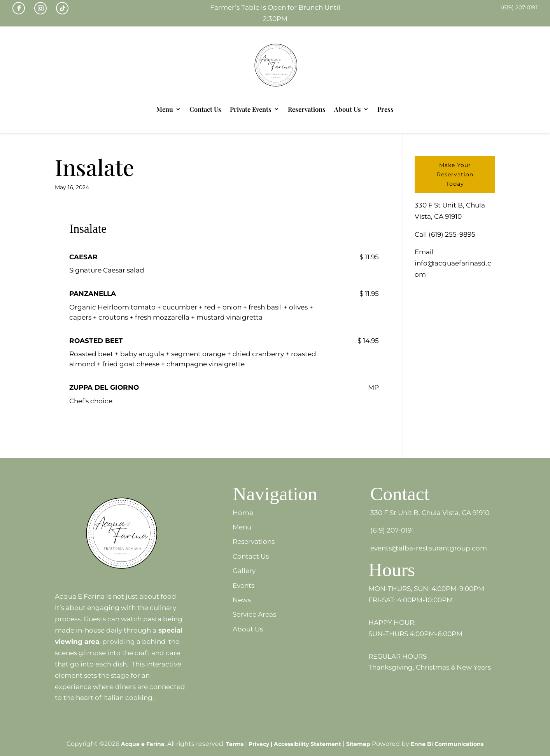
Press (385, 109)
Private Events (251, 109)
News (242, 600)
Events (243, 585)
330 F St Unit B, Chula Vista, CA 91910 (430, 513)
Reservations (307, 109)
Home (243, 513)
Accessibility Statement (307, 744)
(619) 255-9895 (452, 234)
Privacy (259, 744)
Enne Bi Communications (447, 744)
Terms (235, 744)
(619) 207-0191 (392, 530)
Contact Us (205, 109)
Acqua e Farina (143, 744)
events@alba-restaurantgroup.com (429, 548)
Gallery (244, 571)
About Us (348, 109)
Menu (165, 109)
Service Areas (254, 614)
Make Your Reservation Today (455, 174)
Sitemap (358, 744)
